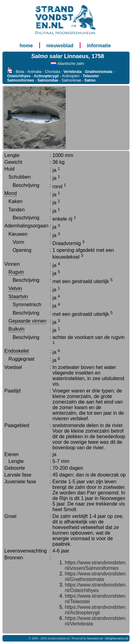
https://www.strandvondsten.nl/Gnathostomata (96, 576)
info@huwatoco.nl (117, 638)
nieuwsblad (60, 46)
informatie (99, 46)
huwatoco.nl (95, 638)
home (26, 46)
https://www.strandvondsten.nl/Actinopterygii (96, 610)
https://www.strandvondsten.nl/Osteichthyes (96, 588)
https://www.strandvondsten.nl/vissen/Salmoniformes (96, 565)
